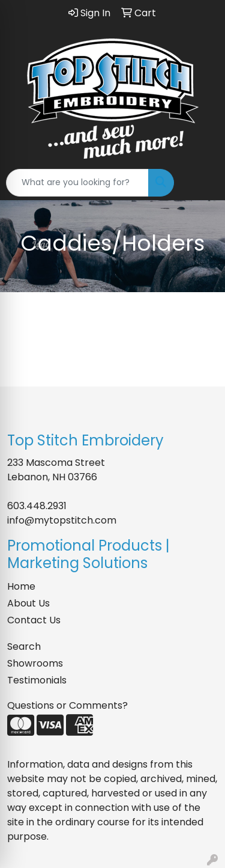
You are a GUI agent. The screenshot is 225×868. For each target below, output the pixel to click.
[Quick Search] (77, 183)
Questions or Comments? (67, 705)
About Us (28, 603)
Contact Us (34, 620)
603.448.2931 (37, 506)
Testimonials (37, 680)
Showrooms (35, 663)
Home (21, 586)
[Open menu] (201, 183)
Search (24, 646)
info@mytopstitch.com (62, 520)
